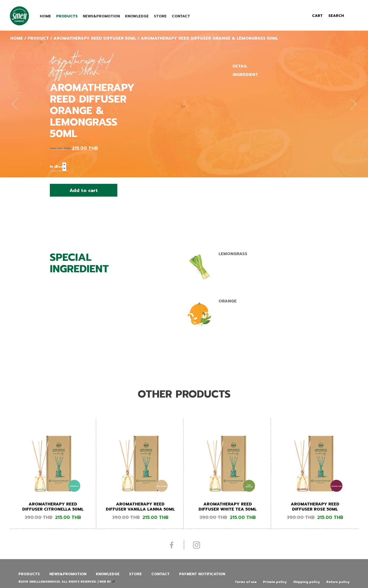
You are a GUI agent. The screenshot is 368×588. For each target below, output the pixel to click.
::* (113, 582)
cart (317, 16)
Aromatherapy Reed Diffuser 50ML (95, 38)
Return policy (338, 582)
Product (38, 38)
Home (45, 16)
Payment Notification (202, 574)
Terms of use (246, 582)
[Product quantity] (59, 167)
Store (160, 16)
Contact (181, 16)
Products (67, 16)
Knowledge (137, 16)
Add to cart (84, 190)
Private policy (275, 582)
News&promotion (101, 16)
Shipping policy (307, 582)
